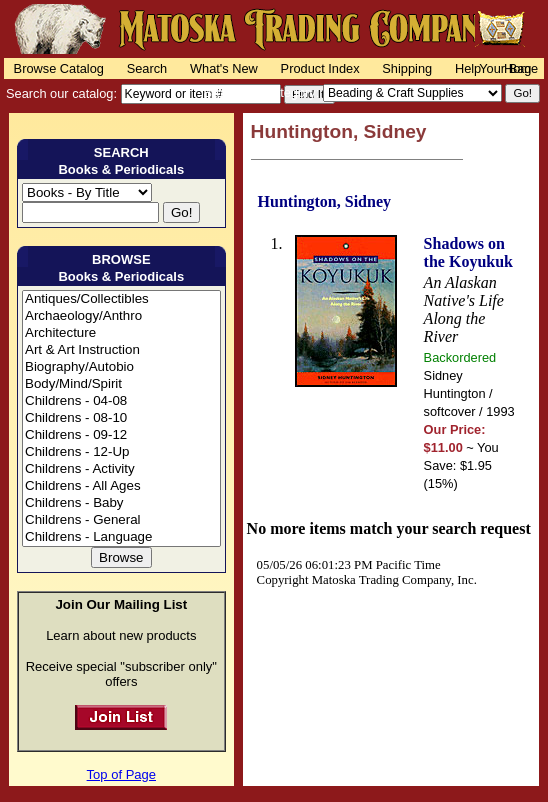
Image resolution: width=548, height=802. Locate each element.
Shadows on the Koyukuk (468, 252)
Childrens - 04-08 (121, 401)
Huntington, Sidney (324, 201)
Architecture (121, 333)
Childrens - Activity (121, 469)
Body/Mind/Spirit (121, 384)
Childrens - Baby (121, 503)
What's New (224, 68)
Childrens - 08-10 (121, 418)
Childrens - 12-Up (121, 452)
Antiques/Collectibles (121, 299)
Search (147, 68)
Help (468, 68)
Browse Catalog (59, 68)
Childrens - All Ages (121, 486)
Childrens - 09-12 (121, 435)
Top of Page (121, 774)
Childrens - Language (121, 537)
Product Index (320, 68)
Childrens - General (121, 520)
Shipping (407, 68)
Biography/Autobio (121, 367)
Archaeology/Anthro (121, 316)
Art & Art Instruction (121, 350)
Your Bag (505, 68)
